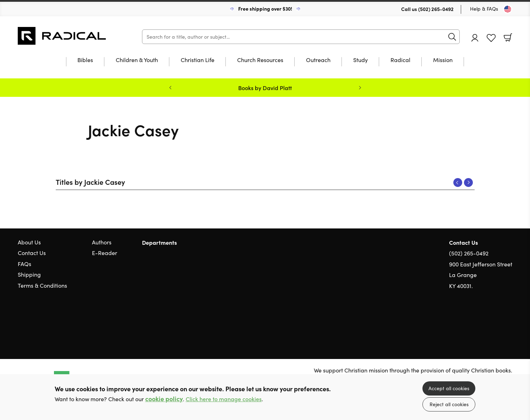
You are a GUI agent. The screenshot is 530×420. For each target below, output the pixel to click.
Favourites (491, 38)
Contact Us (32, 253)
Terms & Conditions (42, 285)
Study (360, 60)
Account (475, 38)
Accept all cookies (449, 388)
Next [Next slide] (360, 88)
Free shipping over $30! (265, 9)
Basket (508, 38)
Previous (458, 183)
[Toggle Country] (508, 9)
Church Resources (260, 60)
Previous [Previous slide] (170, 88)
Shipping (29, 274)
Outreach (318, 60)
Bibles (85, 60)
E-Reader (105, 253)
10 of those (62, 36)
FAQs (24, 264)
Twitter (483, 320)
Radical (400, 60)
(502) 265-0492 (436, 9)
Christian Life (198, 60)
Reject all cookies (449, 404)
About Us (29, 242)
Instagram (509, 320)
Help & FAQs (484, 9)
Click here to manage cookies (224, 399)
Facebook (496, 320)
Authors (102, 242)
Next (468, 183)
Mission (443, 60)
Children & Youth (137, 60)
